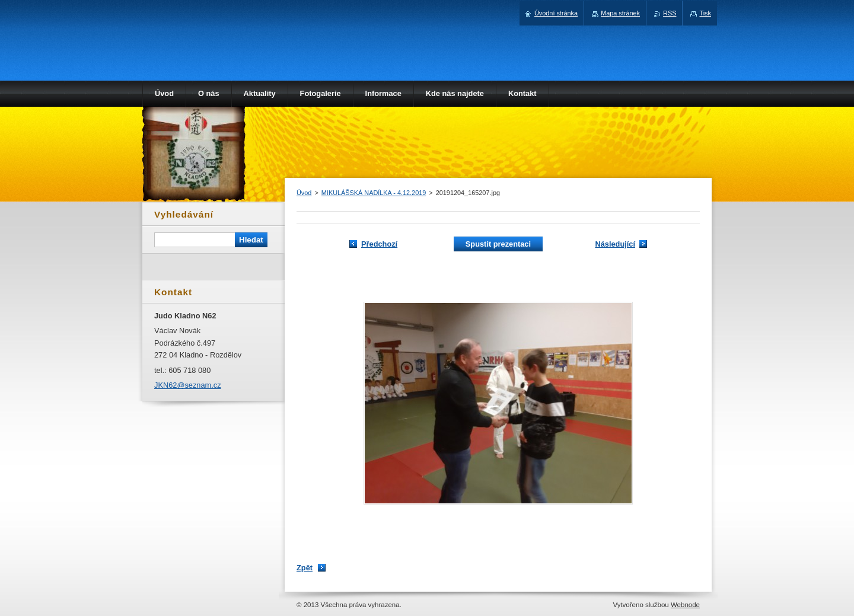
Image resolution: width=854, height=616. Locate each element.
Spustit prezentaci (498, 244)
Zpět (305, 568)
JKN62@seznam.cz (188, 385)
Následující (615, 244)
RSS (670, 13)
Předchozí (379, 244)
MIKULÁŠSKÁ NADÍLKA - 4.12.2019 (374, 193)
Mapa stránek (620, 13)
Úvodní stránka (556, 13)
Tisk (705, 13)
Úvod (304, 193)
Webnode (685, 605)
